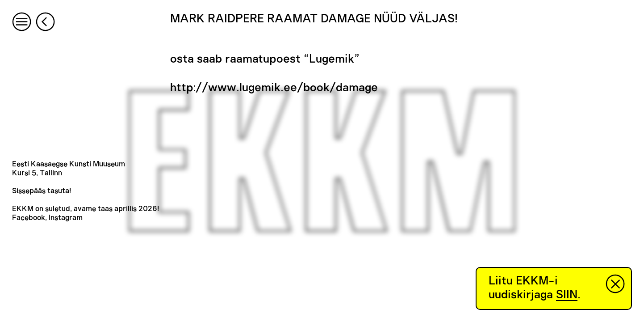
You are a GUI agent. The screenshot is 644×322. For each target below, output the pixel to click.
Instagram (66, 218)
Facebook (29, 218)
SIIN (567, 295)
